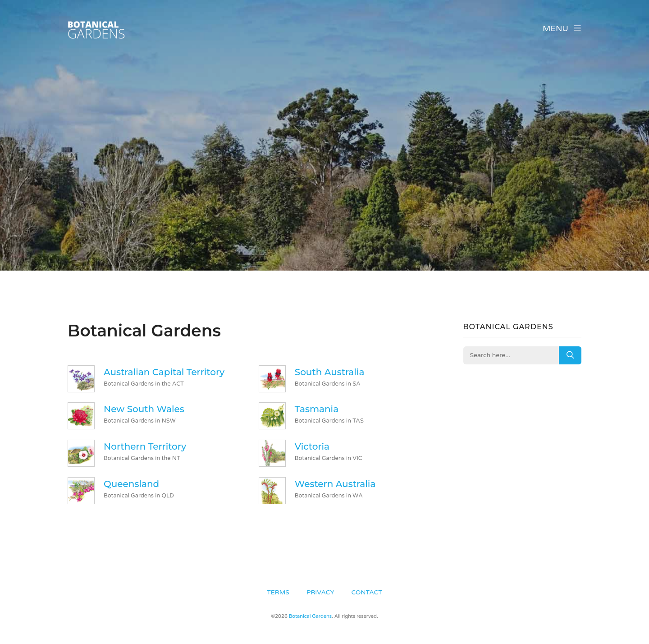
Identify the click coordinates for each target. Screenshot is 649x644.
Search (570, 355)
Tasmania (317, 409)
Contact (367, 592)
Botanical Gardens (310, 616)
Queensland (131, 484)
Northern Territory (145, 446)
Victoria (312, 446)
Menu (562, 28)
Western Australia (335, 484)
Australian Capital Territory (164, 372)
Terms (278, 592)
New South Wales (144, 409)
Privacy (320, 592)
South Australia (330, 372)
